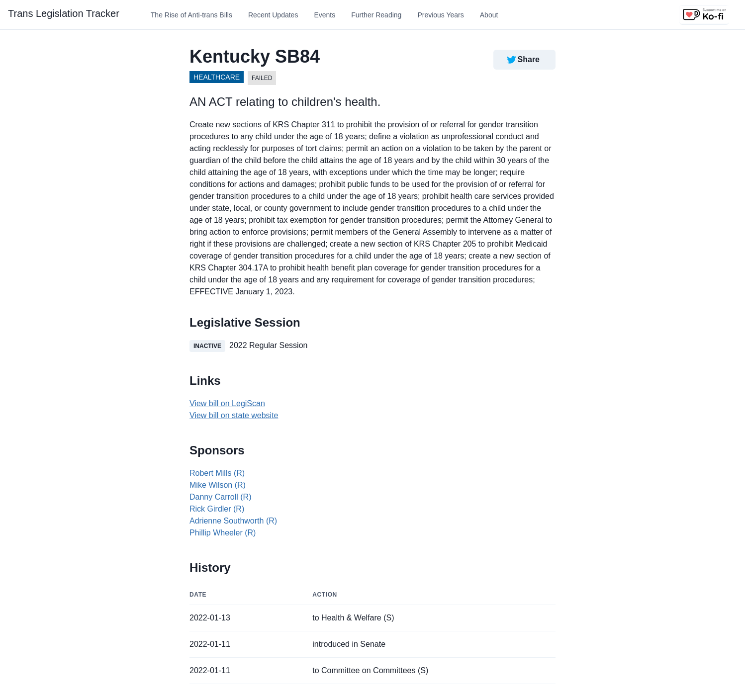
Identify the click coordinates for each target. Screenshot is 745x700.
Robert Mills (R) (217, 473)
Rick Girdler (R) (217, 509)
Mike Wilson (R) (218, 485)
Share (522, 60)
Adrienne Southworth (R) (233, 521)
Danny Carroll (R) (220, 497)
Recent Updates (273, 15)
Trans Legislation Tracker (64, 13)
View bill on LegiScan (227, 403)
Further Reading (376, 15)
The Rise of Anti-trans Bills (191, 15)
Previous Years (440, 15)
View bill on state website (234, 415)
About (489, 15)
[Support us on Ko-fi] (704, 15)
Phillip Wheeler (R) (223, 533)
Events (325, 15)
